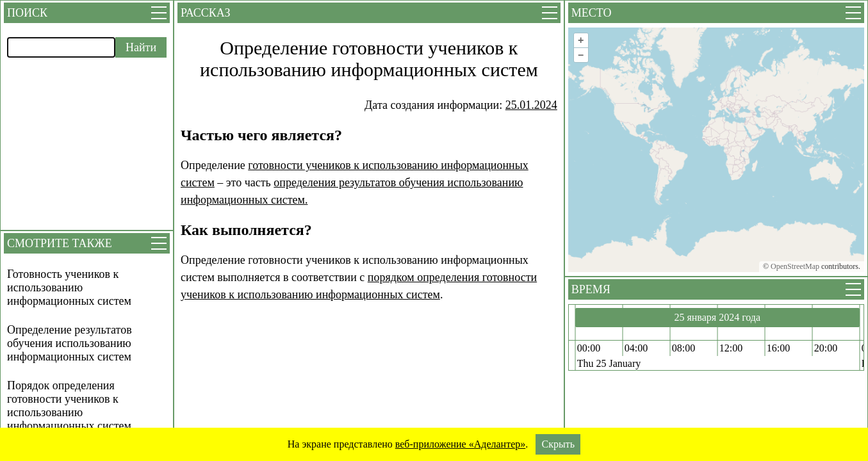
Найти (141, 47)
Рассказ (205, 13)
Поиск (27, 13)
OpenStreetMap (795, 266)
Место (592, 13)
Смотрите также (60, 243)
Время (591, 289)
